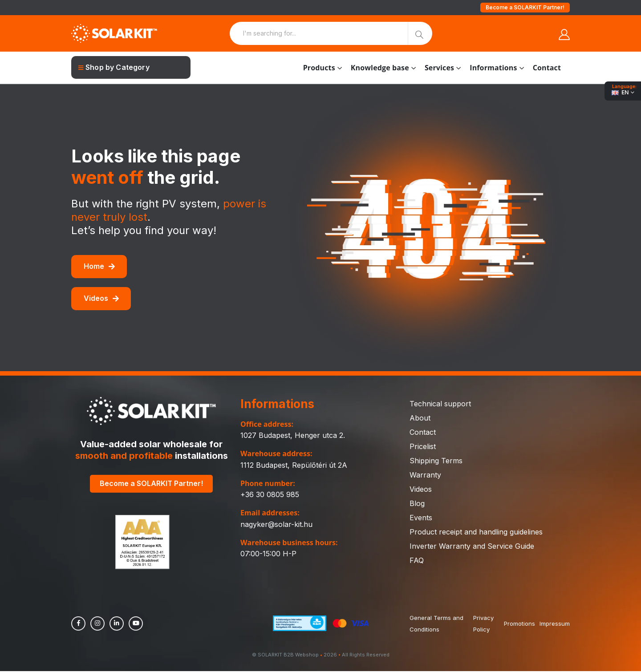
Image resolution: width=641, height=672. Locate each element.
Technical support (440, 404)
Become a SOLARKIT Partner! (525, 7)
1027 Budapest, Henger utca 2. (293, 435)
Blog (417, 503)
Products (319, 68)
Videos (101, 298)
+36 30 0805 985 (270, 494)
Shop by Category (114, 67)
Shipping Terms (436, 461)
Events (421, 518)
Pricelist (423, 446)
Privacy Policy (483, 624)
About (420, 418)
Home (99, 266)
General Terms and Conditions (436, 624)
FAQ (417, 560)
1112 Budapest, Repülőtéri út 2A (294, 465)
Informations (493, 68)
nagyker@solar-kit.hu (276, 524)
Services (439, 68)
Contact (547, 68)
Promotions (519, 624)
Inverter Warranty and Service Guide (472, 546)
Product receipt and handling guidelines (476, 532)
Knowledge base (380, 68)
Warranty (425, 475)
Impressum (555, 624)
